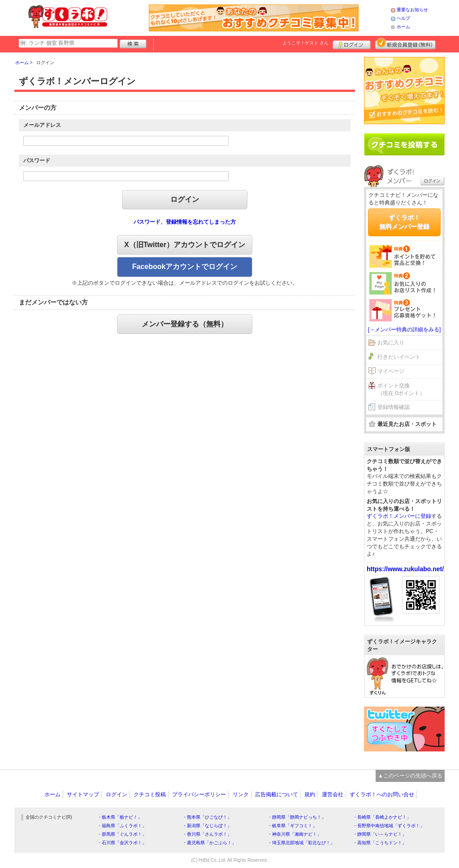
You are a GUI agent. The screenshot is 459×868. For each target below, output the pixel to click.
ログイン (352, 43)
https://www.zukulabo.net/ (405, 569)
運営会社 (333, 794)
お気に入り (391, 343)
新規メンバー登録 (405, 43)
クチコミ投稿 (150, 794)
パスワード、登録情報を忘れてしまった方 (185, 222)
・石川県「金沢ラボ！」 (122, 843)
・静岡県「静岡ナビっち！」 (297, 817)
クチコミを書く (404, 144)
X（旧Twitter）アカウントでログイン (185, 245)
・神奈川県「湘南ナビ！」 (294, 834)
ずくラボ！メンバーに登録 (399, 516)
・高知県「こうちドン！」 (380, 843)
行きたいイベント (399, 357)
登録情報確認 (394, 407)
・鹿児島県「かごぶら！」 (209, 843)
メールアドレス (42, 125)
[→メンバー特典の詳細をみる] (405, 330)
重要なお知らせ (412, 10)
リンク (241, 794)
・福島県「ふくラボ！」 (122, 826)
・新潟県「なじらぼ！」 (207, 826)
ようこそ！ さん (305, 43)
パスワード (37, 161)
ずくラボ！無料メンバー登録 (404, 222)
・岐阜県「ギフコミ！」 (292, 826)
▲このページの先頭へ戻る (410, 776)
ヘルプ (403, 18)
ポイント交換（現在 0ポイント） (401, 389)
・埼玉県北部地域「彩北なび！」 (301, 843)
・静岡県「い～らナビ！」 (380, 834)
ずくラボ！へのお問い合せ (382, 794)
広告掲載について (277, 794)
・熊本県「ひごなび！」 (207, 817)
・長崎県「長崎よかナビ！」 (382, 817)
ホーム (403, 27)
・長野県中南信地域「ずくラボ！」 (389, 826)
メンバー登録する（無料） (185, 324)
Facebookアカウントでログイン (185, 267)
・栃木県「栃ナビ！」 (120, 817)
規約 (310, 794)
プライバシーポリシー (199, 794)
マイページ (391, 371)
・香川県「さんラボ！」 (207, 834)
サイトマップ (83, 794)
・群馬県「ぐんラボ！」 (122, 834)
